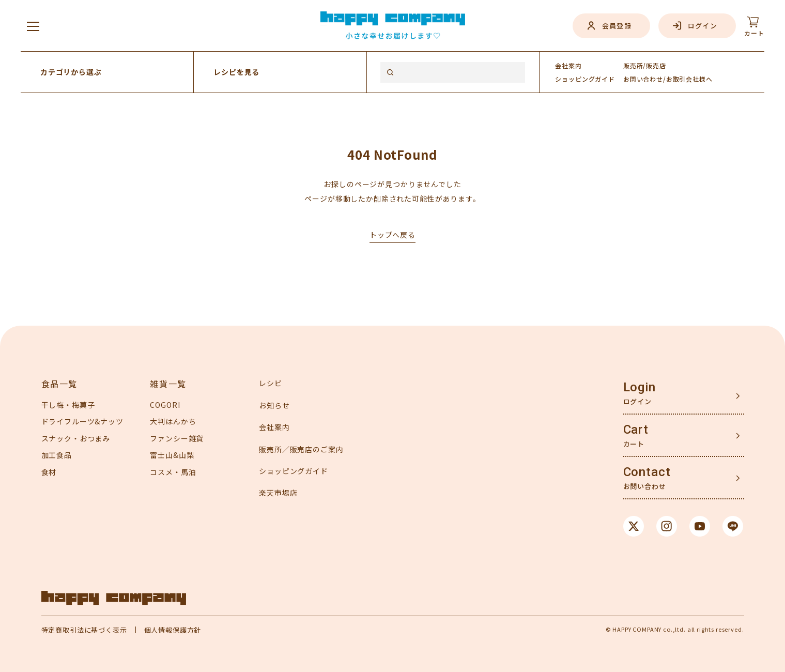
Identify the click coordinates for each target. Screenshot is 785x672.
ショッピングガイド (294, 471)
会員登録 (617, 26)
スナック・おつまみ (76, 438)
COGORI (165, 405)
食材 (49, 472)
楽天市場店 (278, 493)
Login (640, 387)
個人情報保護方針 (173, 630)
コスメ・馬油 (173, 472)
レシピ (271, 383)
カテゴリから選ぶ (71, 72)
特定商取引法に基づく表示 (84, 630)
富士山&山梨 (172, 455)
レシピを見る (236, 72)
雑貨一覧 (168, 384)
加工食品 (57, 455)
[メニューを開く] (33, 26)
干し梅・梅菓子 (68, 405)
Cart (636, 430)
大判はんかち (173, 421)
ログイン (703, 26)
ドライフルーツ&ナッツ (82, 421)
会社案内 (568, 65)
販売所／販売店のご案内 (301, 449)
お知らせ (274, 405)
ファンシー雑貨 (177, 438)
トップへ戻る (392, 235)
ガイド (585, 79)
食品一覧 (59, 384)
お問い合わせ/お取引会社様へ (668, 79)
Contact (647, 472)
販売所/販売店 (645, 65)
